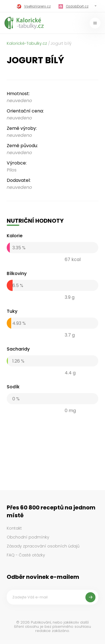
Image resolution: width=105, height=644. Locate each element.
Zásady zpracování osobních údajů (43, 546)
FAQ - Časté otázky (26, 555)
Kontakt (14, 528)
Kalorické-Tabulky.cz (27, 43)
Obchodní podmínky (28, 537)
